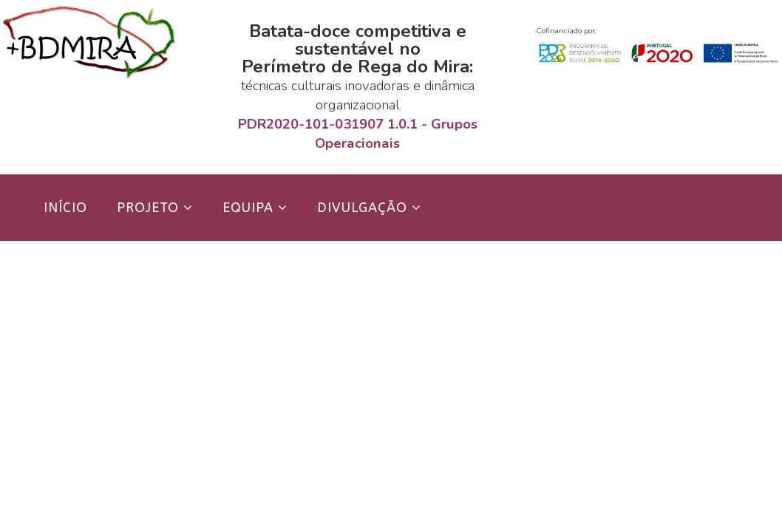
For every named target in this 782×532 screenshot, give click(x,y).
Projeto (148, 208)
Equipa (248, 208)
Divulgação (362, 208)
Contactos (85, 274)
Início (65, 208)
